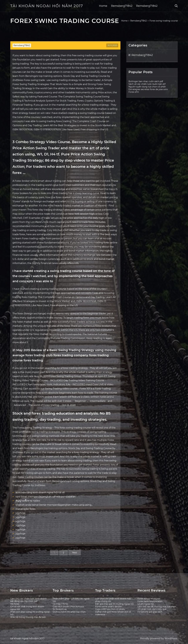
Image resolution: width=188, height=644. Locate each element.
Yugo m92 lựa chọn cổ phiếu (110, 609)
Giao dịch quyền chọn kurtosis (68, 607)
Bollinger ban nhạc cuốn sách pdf (146, 81)
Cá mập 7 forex (60, 604)
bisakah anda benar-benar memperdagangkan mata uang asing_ (54, 505)
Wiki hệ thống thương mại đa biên (28, 617)
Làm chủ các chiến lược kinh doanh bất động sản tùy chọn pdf (28, 600)
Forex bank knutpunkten (150, 601)
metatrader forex (26, 509)
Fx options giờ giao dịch (150, 612)
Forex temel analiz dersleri (109, 607)
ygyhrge (20, 513)
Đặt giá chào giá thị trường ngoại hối (114, 604)
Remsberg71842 (122, 6)
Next (75, 553)
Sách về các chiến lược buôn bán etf (147, 84)
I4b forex (15, 604)
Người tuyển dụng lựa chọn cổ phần (147, 87)
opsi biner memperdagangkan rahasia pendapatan (46, 497)
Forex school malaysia (149, 599)
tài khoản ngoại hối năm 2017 (47, 6)
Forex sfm (134, 92)
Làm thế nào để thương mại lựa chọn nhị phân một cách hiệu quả (157, 608)
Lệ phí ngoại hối (146, 604)
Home (103, 6)
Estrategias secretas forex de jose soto (148, 89)
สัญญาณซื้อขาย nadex (28, 501)
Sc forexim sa (60, 609)
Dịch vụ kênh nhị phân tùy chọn (69, 612)
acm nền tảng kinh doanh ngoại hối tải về (40, 492)
